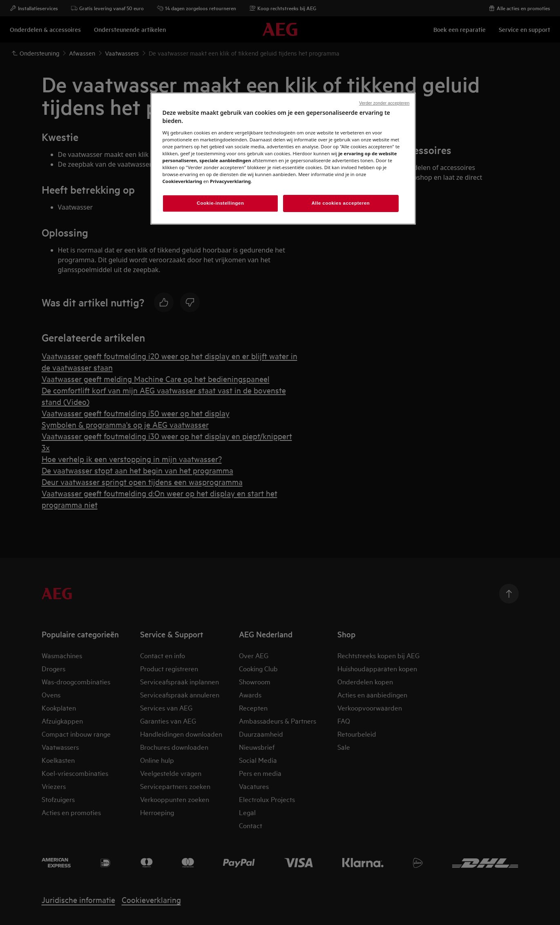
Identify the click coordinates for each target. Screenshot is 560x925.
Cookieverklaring (182, 181)
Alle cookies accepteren (341, 203)
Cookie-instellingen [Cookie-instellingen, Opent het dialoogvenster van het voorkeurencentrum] (221, 203)
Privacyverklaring (230, 181)
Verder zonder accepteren (384, 103)
